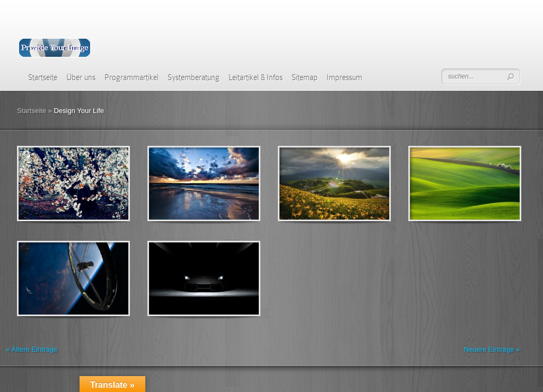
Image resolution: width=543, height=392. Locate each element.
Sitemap (305, 77)
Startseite (43, 77)
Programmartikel (132, 77)
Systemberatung (194, 77)
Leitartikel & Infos (256, 77)
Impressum (344, 77)
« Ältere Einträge (32, 349)
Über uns (81, 77)
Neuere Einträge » (492, 349)
